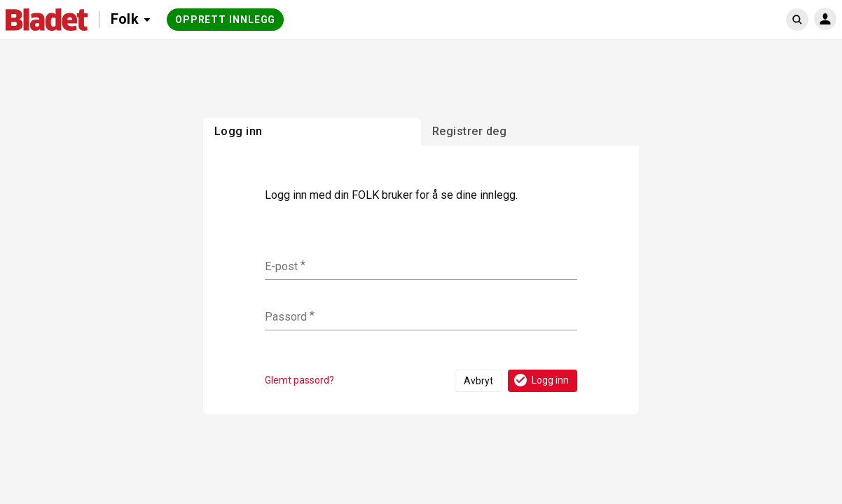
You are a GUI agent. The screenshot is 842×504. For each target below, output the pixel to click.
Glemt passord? (299, 380)
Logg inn (540, 380)
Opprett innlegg (226, 20)
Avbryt (478, 381)
